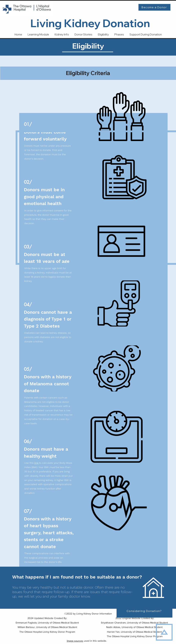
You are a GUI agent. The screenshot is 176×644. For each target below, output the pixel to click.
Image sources (75, 641)
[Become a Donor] (154, 7)
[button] (146, 35)
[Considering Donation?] (144, 611)
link (37, 463)
